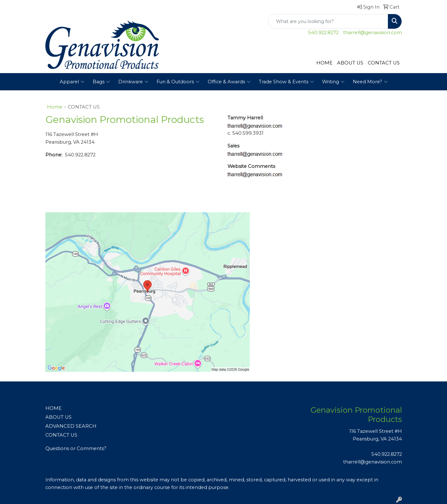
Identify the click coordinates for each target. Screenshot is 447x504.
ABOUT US (350, 63)
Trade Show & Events (286, 82)
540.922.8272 (323, 33)
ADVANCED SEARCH (71, 426)
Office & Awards (229, 82)
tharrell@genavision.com (373, 33)
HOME (324, 63)
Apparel (72, 82)
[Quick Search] (328, 21)
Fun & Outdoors (178, 82)
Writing (333, 82)
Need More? (370, 82)
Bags (101, 82)
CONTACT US (384, 63)
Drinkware (133, 82)
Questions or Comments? (76, 448)
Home (55, 107)
